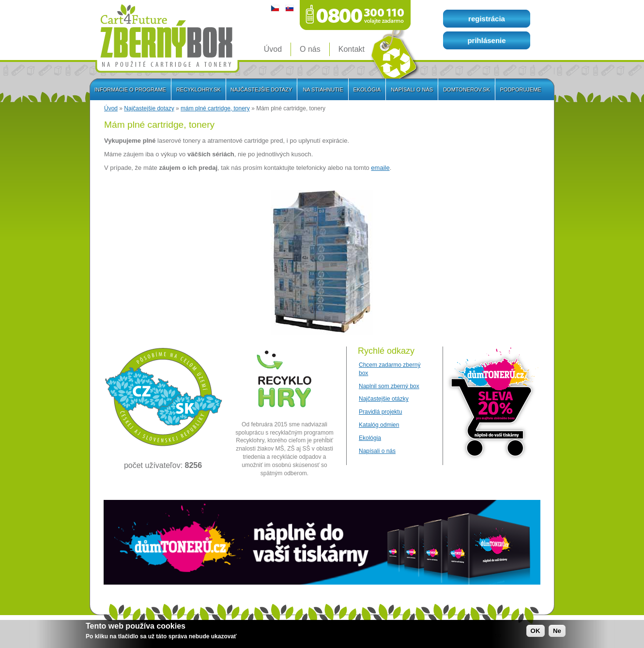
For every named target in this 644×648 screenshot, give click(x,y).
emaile (380, 168)
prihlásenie (486, 40)
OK (536, 631)
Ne (557, 631)
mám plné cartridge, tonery (215, 108)
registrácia (487, 19)
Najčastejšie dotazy (149, 108)
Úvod (111, 108)
